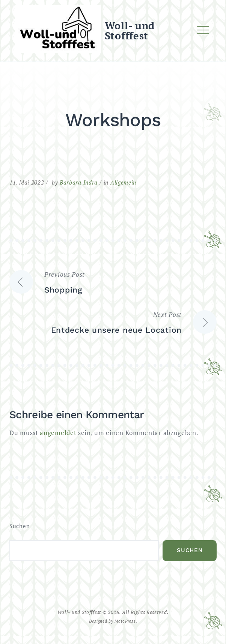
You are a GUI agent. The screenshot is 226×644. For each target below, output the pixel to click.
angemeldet (58, 433)
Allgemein (123, 182)
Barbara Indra (79, 182)
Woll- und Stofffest (130, 31)
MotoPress (125, 621)
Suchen (20, 526)
